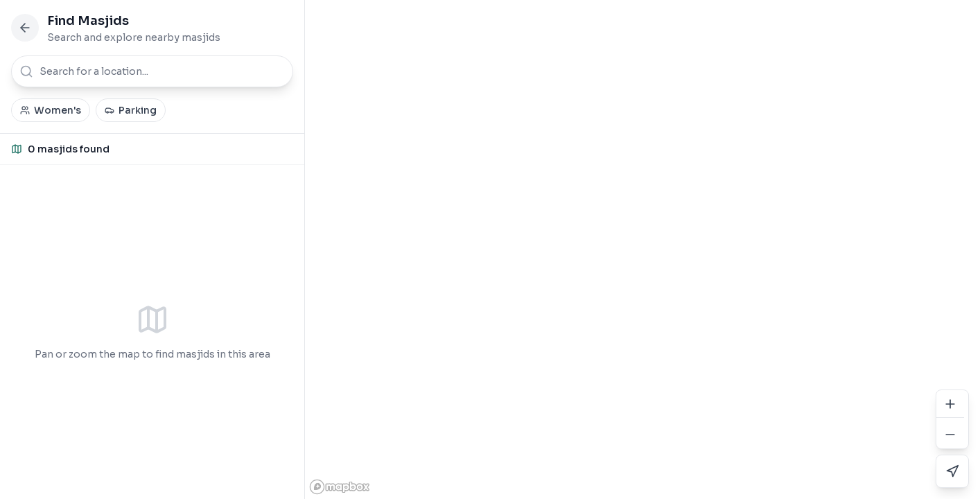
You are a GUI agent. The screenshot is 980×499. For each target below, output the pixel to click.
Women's (51, 110)
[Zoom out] (950, 435)
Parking (131, 110)
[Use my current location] (952, 471)
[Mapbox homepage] (340, 487)
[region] (642, 249)
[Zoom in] (950, 404)
